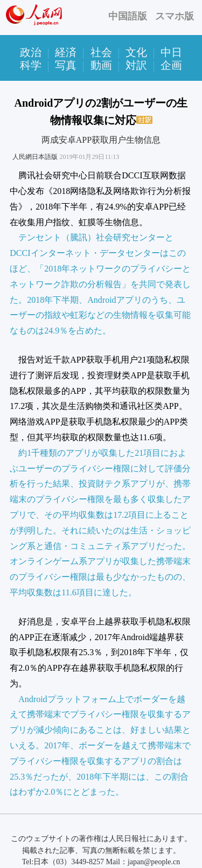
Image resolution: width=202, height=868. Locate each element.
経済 (66, 52)
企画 (171, 65)
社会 (101, 52)
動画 (101, 65)
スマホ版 (175, 16)
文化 (136, 52)
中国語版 (128, 16)
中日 (171, 52)
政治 (31, 52)
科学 (31, 65)
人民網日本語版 (35, 157)
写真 (66, 65)
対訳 (136, 65)
